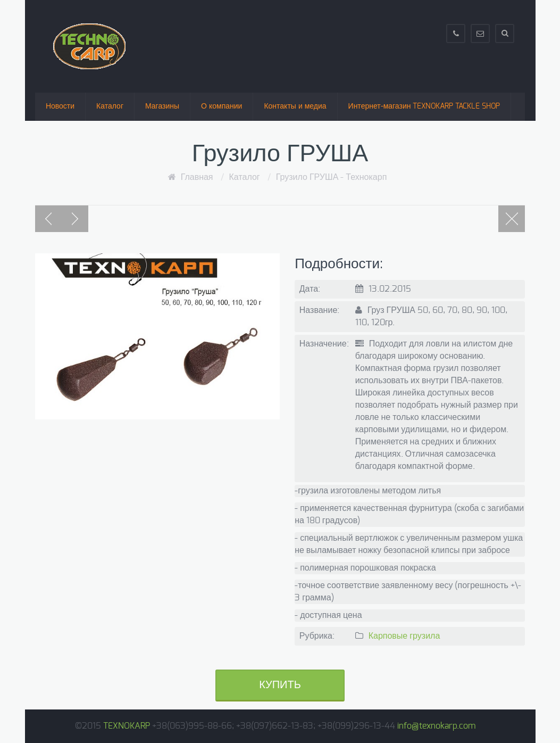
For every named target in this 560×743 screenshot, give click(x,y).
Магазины (162, 106)
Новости (60, 106)
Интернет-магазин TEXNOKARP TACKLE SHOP (424, 106)
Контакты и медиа (295, 106)
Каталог (110, 106)
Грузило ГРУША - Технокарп (332, 177)
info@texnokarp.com (436, 726)
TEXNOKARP (127, 726)
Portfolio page (512, 219)
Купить (280, 685)
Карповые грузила (404, 636)
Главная (197, 177)
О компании (222, 106)
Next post (75, 219)
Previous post (48, 219)
